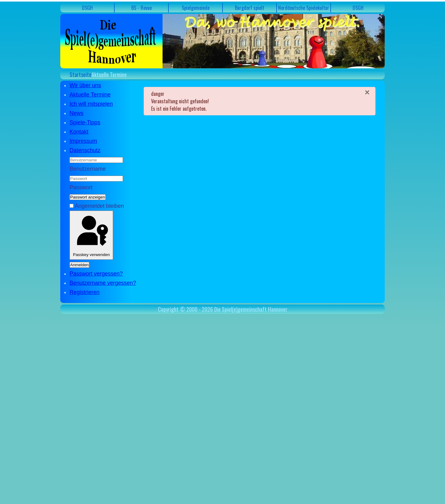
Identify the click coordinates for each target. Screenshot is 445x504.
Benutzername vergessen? (103, 283)
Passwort (81, 187)
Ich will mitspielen (91, 104)
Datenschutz (85, 150)
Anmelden (79, 265)
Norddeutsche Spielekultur (304, 8)
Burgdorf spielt (250, 8)
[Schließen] (367, 92)
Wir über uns (85, 85)
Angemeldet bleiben (99, 206)
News (76, 113)
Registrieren (85, 292)
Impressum (83, 141)
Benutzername (88, 169)
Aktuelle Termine (90, 95)
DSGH (87, 8)
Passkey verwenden (91, 235)
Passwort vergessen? (96, 274)
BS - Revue (142, 8)
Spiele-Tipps (85, 122)
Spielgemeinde (196, 8)
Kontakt (79, 132)
